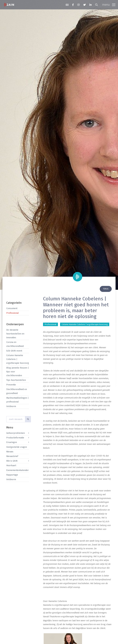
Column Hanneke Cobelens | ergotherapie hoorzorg (18, 359)
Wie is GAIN (12, 461)
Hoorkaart (11, 465)
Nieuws (10, 452)
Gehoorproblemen (16, 433)
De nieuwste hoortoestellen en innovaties (15, 334)
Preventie (11, 385)
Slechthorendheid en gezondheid (17, 391)
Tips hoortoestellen (16, 380)
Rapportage (12, 475)
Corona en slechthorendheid (15, 344)
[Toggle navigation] (109, 5)
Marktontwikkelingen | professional (17, 400)
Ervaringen (12, 442)
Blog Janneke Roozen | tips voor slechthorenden (18, 372)
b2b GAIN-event (14, 351)
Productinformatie (15, 438)
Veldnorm (11, 406)
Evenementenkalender (18, 470)
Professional (13, 313)
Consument (12, 308)
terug (106, 289)
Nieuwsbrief (12, 456)
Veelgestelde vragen (17, 447)
